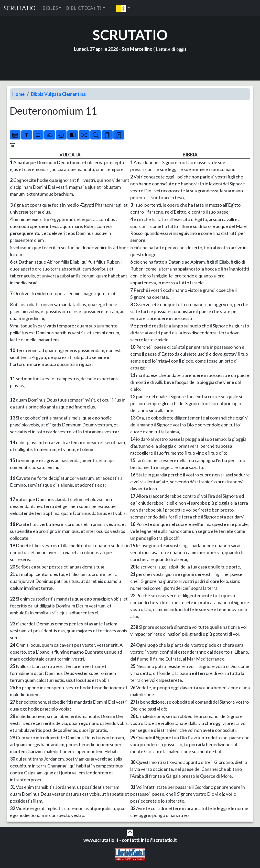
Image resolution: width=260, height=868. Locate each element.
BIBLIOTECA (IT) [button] (84, 8)
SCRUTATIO (20, 8)
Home (18, 94)
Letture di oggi (170, 49)
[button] (123, 8)
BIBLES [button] (50, 8)
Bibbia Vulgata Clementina (58, 94)
